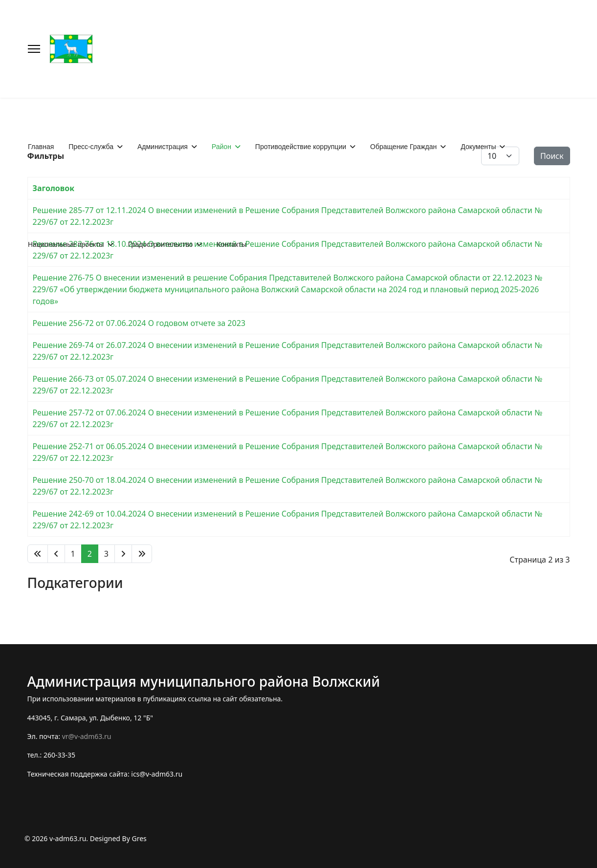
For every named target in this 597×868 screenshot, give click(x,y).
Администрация (163, 147)
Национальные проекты (66, 244)
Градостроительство (161, 244)
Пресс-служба (91, 147)
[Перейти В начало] (38, 554)
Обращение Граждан (403, 147)
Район (221, 147)
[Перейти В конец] (142, 554)
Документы (478, 147)
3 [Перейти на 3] (106, 554)
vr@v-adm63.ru (87, 736)
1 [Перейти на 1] (73, 554)
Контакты (231, 244)
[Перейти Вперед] (123, 554)
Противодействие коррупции (301, 147)
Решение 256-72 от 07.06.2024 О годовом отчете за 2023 (139, 323)
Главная (41, 147)
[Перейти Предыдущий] (56, 554)
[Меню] (34, 49)
